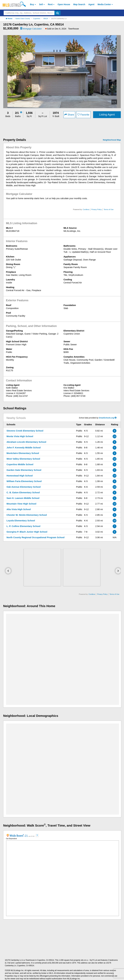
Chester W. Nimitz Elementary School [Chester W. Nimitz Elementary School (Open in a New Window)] (27, 515)
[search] (57, 13)
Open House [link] (64, 4)
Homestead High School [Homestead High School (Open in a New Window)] (20, 476)
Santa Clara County (23, 19)
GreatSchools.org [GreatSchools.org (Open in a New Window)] (106, 418)
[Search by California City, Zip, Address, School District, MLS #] (29, 13)
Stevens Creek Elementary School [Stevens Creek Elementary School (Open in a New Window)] (25, 431)
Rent (50, 4)
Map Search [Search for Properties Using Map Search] (79, 4)
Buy (32, 4)
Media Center (104, 4)
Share (69, 115)
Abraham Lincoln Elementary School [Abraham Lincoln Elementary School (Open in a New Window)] (26, 442)
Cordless (86, 209)
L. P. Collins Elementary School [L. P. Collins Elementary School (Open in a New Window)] (23, 526)
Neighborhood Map (112, 140)
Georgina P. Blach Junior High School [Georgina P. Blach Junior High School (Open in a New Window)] (27, 532)
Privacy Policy (96, 209)
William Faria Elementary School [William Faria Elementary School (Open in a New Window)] (24, 481)
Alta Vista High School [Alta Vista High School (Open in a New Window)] (19, 509)
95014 (46, 19)
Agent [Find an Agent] (91, 4)
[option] (62, 72)
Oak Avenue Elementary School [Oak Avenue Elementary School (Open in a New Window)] (24, 487)
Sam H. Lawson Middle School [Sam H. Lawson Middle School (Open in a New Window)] (23, 498)
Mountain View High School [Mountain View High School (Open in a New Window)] (21, 504)
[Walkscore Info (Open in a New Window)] (15, 836)
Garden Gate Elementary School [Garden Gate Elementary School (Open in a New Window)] (24, 470)
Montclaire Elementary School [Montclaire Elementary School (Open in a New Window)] (23, 453)
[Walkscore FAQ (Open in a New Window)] (37, 836)
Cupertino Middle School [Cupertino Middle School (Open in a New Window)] (20, 464)
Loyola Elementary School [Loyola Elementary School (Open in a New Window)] (21, 521)
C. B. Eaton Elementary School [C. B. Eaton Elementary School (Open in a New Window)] (23, 492)
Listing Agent (107, 115)
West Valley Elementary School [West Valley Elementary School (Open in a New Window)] (23, 459)
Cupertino (37, 19)
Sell (41, 4)
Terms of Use (109, 209)
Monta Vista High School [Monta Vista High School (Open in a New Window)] (20, 436)
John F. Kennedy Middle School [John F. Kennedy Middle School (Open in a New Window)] (24, 448)
